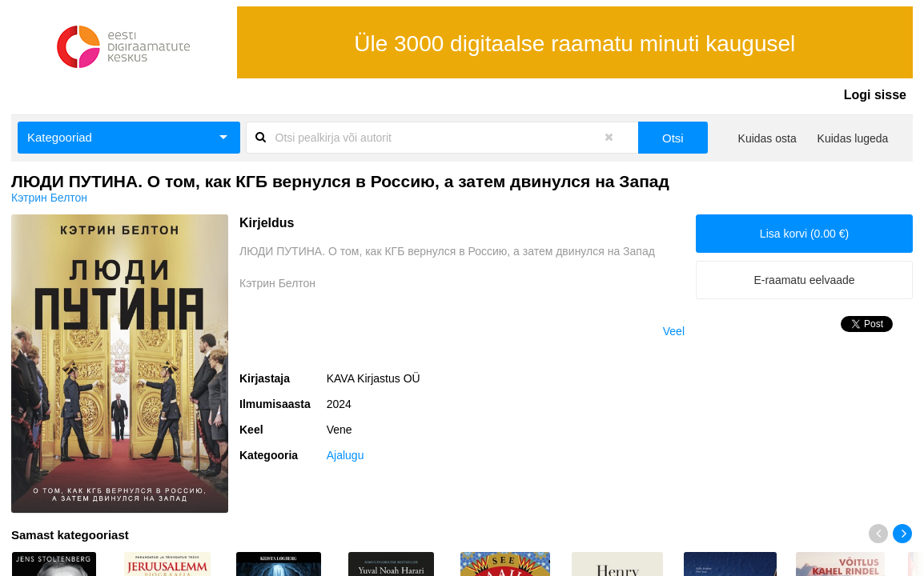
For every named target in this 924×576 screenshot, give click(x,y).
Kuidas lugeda (853, 138)
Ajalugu (345, 455)
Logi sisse (875, 95)
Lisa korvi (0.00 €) (804, 234)
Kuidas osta (767, 138)
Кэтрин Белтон (49, 198)
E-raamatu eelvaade (804, 280)
